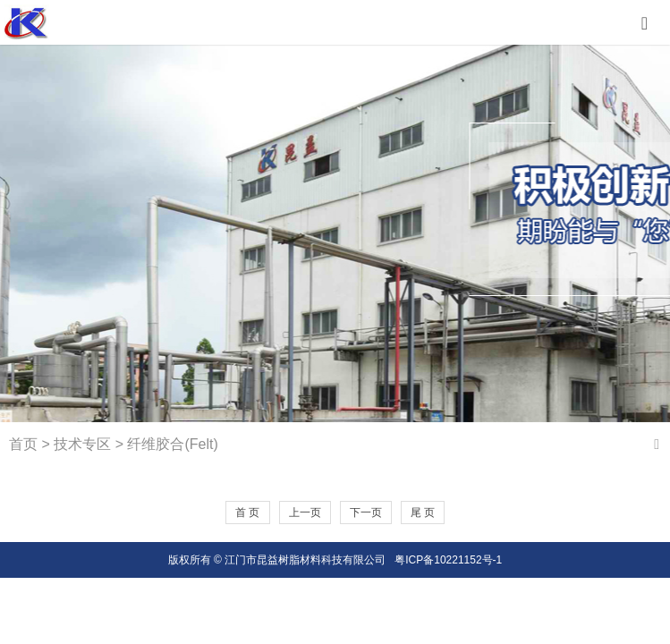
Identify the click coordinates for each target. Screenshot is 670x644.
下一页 (366, 513)
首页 (23, 444)
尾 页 (423, 513)
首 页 (247, 513)
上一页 (305, 513)
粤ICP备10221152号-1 (448, 560)
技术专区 (82, 444)
